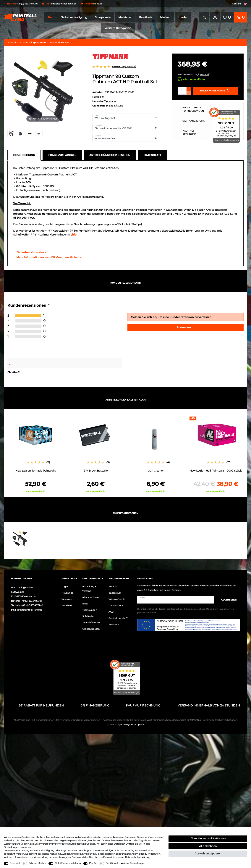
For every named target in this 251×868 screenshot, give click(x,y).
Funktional (112, 863)
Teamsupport (90, 610)
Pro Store (114, 624)
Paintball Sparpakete (34, 42)
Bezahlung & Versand (89, 589)
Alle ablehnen (208, 846)
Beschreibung (24, 155)
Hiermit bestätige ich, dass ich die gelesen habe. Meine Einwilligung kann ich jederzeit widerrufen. (186, 611)
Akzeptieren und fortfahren (208, 838)
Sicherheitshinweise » (30, 252)
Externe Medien (37, 863)
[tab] (25, 155)
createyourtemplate (126, 724)
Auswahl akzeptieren (208, 854)
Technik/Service (91, 623)
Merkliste (67, 605)
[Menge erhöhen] (189, 89)
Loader (183, 17)
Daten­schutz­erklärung (138, 857)
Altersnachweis (91, 597)
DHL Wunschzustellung (68, 863)
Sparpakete (103, 17)
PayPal (93, 863)
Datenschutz (116, 605)
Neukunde (67, 593)
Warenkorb (68, 599)
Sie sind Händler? (118, 618)
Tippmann (110, 101)
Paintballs (146, 17)
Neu (51, 17)
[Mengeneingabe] (182, 91)
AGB (111, 612)
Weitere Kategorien (118, 28)
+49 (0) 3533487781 (31, 601)
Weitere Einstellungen (133, 863)
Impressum (115, 593)
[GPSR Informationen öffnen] (47, 257)
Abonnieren (227, 600)
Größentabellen (91, 629)
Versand (204, 74)
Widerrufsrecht (117, 599)
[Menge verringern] (189, 93)
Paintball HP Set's (60, 42)
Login (65, 587)
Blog (85, 604)
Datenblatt (152, 155)
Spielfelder (88, 616)
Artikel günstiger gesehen (110, 155)
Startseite (13, 42)
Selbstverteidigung (74, 17)
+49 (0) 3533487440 (32, 605)
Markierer (125, 17)
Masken (165, 17)
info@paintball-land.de (64, 4)
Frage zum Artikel (62, 155)
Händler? (98, 4)
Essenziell (15, 863)
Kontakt (236, 4)
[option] (36, 455)
